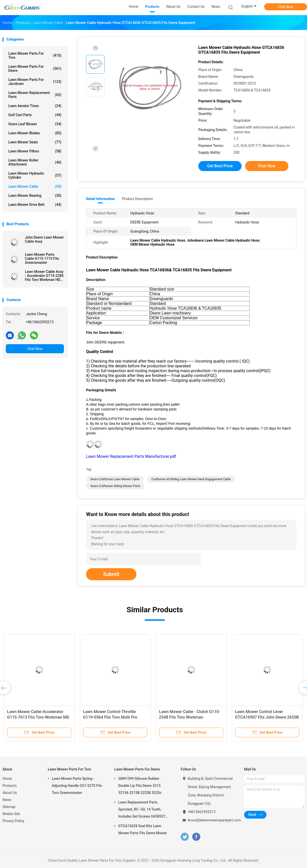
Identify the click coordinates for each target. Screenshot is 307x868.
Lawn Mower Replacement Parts (35, 95)
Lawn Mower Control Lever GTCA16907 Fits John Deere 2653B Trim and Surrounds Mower (267, 717)
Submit (111, 574)
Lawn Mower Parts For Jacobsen (35, 82)
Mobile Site (11, 814)
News (7, 800)
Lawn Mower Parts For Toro (35, 55)
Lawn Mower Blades (35, 133)
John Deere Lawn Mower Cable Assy (44, 239)
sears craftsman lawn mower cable (115, 479)
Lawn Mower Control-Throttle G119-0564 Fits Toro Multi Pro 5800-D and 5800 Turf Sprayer (110, 717)
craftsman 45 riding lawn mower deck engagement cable (191, 479)
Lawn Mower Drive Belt (35, 205)
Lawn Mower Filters (35, 151)
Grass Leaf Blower (35, 124)
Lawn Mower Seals (35, 142)
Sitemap (9, 807)
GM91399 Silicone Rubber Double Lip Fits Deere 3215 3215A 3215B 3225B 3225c (140, 786)
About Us (10, 793)
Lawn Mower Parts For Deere (35, 69)
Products (10, 786)
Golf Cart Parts (35, 115)
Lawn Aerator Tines (35, 106)
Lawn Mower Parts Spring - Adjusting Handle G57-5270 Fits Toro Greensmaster (77, 786)
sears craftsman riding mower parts (115, 486)
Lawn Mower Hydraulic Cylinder (35, 175)
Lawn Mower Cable (35, 186)
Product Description (137, 199)
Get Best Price (220, 166)
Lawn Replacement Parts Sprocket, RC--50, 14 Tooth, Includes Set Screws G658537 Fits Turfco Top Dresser (142, 810)
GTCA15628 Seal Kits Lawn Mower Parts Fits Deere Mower (143, 829)
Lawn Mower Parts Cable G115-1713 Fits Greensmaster (42, 259)
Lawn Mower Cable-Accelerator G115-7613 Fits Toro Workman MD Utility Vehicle (38, 717)
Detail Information (100, 199)
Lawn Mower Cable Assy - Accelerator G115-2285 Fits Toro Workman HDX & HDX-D (44, 276)
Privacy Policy (13, 821)
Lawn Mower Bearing (35, 196)
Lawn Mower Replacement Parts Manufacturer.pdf (131, 456)
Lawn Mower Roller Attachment (35, 162)
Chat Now (286, 7)
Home (7, 779)
